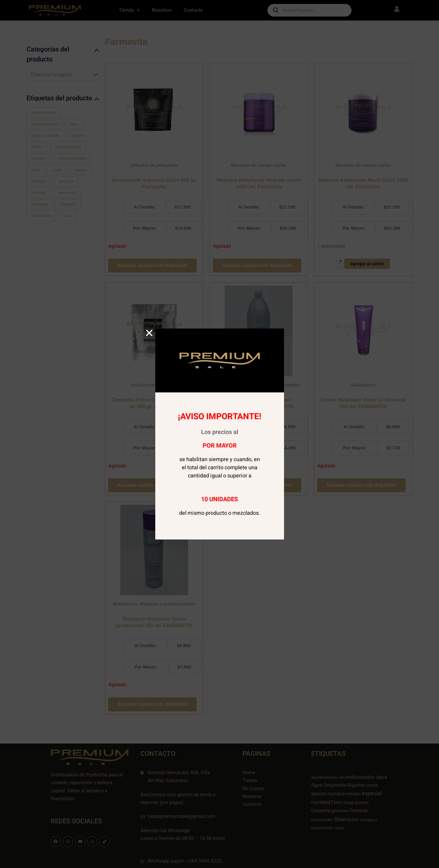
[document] (219, 434)
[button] (149, 333)
